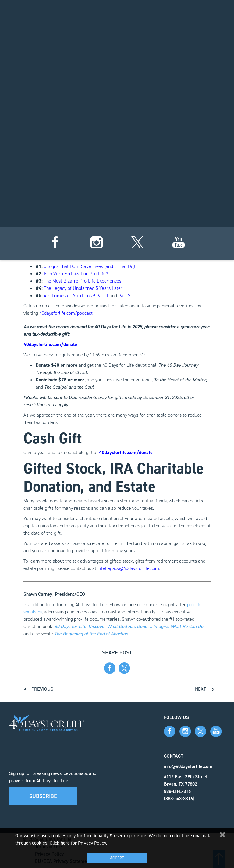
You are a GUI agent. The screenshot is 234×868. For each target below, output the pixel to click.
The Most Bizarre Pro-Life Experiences (83, 281)
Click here (60, 843)
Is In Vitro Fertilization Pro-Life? (76, 274)
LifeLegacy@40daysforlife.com (128, 568)
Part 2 (124, 295)
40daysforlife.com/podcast (66, 313)
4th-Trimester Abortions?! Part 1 (76, 295)
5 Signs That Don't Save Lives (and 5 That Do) (89, 266)
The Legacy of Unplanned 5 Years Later (83, 288)
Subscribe (43, 796)
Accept (117, 858)
